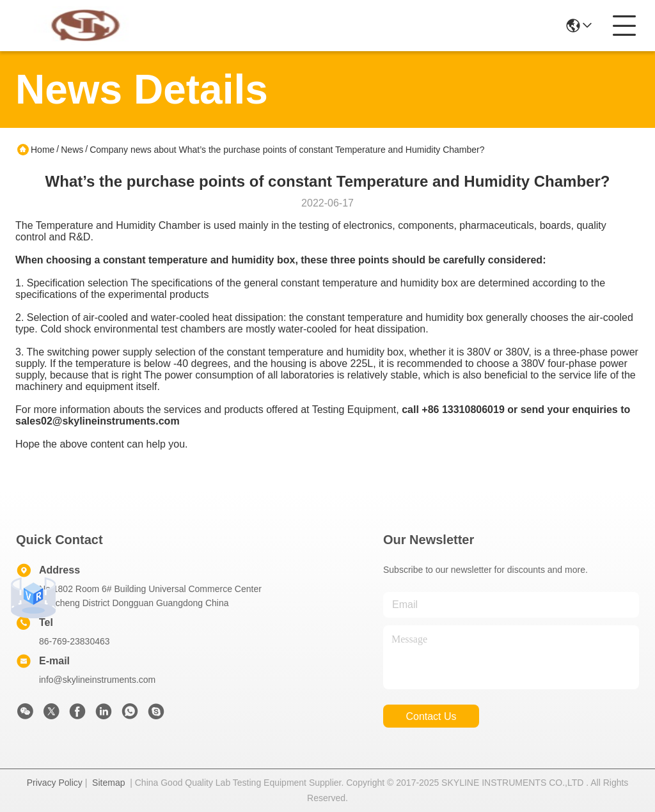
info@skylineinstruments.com (97, 680)
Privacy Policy (55, 783)
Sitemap (108, 783)
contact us (431, 716)
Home (43, 150)
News (72, 150)
